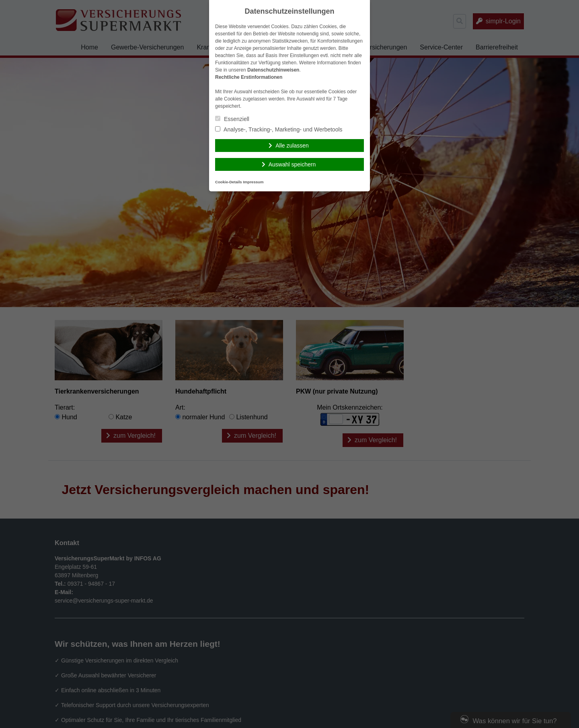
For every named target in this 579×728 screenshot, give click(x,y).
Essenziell (232, 119)
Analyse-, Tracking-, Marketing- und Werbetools (279, 129)
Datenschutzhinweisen (273, 70)
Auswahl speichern (292, 164)
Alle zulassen (292, 146)
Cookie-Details (229, 182)
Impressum (253, 182)
